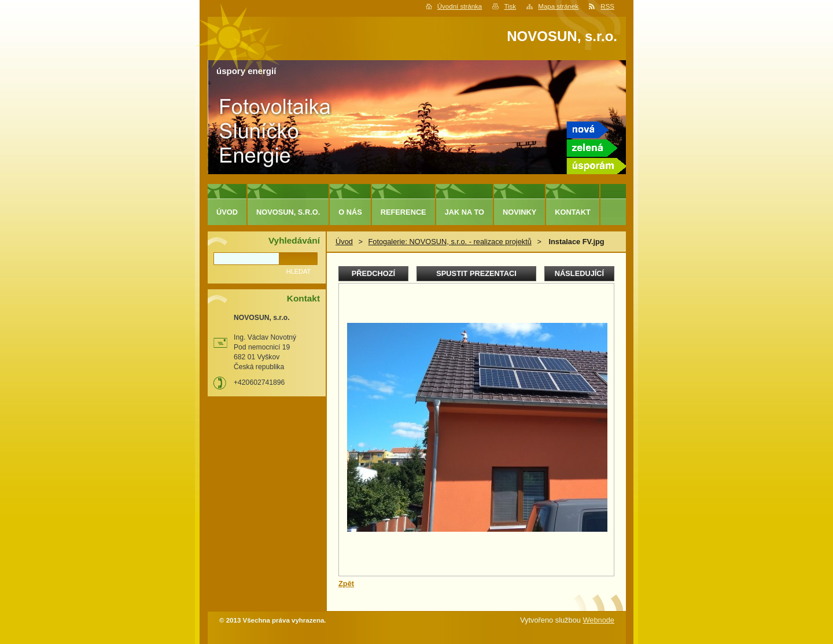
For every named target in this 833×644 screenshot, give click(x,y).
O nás (350, 212)
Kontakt (573, 212)
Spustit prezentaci (476, 273)
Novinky (519, 212)
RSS (607, 6)
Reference (403, 212)
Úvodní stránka (460, 6)
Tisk (510, 6)
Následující (579, 273)
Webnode (598, 620)
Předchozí (373, 273)
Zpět (346, 584)
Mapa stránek (558, 6)
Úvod (344, 242)
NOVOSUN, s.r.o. (288, 212)
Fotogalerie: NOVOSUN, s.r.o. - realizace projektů (449, 242)
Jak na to (465, 212)
